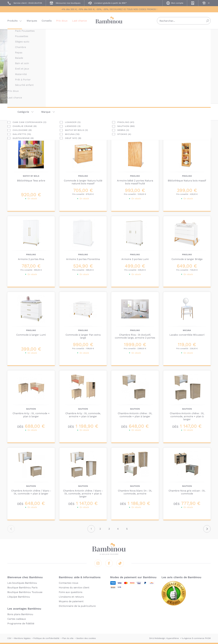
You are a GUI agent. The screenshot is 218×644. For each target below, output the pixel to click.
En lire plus (123, 80)
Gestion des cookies (86, 638)
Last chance (79, 21)
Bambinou (109, 20)
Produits (12, 21)
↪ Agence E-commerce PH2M (196, 638)
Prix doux (62, 21)
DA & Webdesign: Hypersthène (164, 638)
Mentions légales (22, 638)
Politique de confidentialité (46, 638)
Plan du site (68, 638)
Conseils (47, 21)
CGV (9, 638)
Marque (46, 112)
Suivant (207, 529)
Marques (32, 21)
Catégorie (23, 112)
